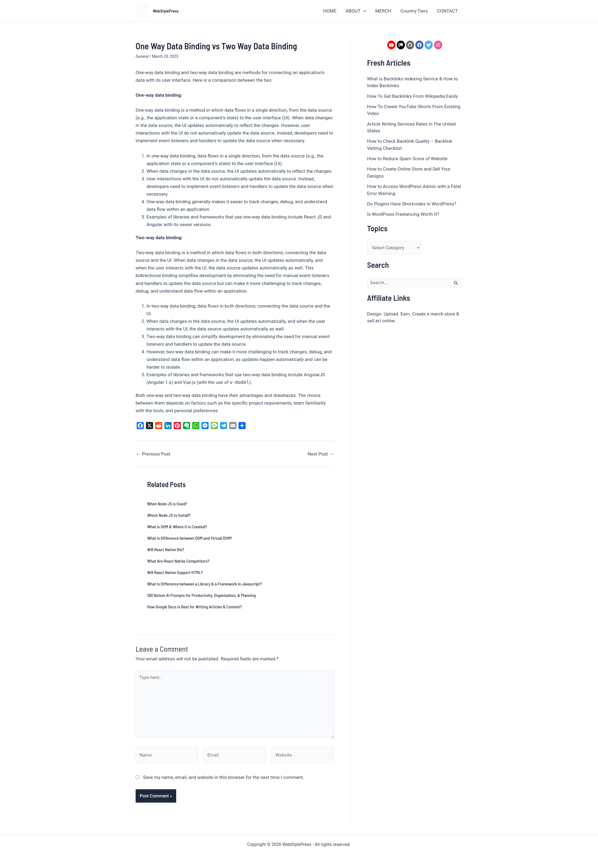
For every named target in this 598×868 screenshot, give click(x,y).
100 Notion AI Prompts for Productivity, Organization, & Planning (202, 595)
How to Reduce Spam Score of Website (407, 159)
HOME (330, 11)
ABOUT (356, 11)
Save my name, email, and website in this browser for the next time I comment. (223, 777)
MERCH (383, 11)
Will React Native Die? (166, 549)
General (142, 56)
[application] (363, 11)
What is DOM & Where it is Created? (177, 526)
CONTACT (447, 11)
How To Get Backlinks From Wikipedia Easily (413, 96)
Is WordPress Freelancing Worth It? (403, 214)
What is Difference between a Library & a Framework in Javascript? (205, 584)
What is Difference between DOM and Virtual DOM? (190, 538)
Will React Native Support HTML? (175, 572)
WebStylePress (166, 11)
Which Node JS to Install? (169, 515)
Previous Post (153, 454)
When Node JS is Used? (167, 504)
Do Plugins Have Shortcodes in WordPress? (412, 204)
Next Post (321, 454)
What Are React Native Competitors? (178, 561)
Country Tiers (414, 11)
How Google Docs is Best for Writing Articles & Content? (195, 607)
